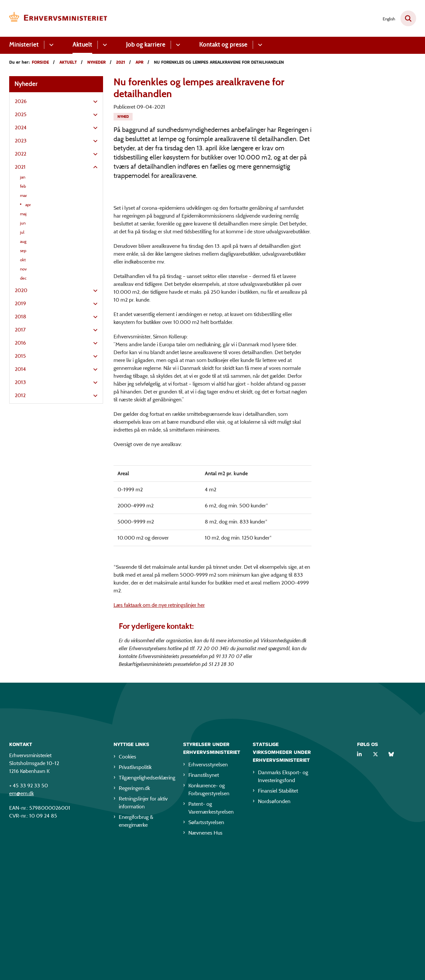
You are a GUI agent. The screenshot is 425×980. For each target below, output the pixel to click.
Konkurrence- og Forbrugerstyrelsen (209, 916)
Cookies (127, 883)
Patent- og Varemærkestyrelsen (211, 934)
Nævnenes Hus (205, 959)
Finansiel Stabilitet (278, 917)
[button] (94, 102)
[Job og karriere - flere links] (177, 45)
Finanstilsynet (204, 901)
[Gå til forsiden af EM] (58, 18)
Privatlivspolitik (135, 893)
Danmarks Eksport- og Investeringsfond (283, 902)
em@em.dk (21, 919)
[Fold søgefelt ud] (408, 18)
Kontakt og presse (223, 44)
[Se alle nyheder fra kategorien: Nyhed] (123, 117)
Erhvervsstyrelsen (208, 891)
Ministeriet (24, 44)
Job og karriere (146, 44)
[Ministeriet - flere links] (50, 45)
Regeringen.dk (134, 914)
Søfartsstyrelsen (206, 948)
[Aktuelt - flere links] (104, 45)
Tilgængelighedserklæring (146, 904)
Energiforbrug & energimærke (136, 947)
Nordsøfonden (274, 927)
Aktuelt (82, 44)
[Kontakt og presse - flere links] (259, 45)
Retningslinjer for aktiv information (143, 929)
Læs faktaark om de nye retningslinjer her (159, 729)
